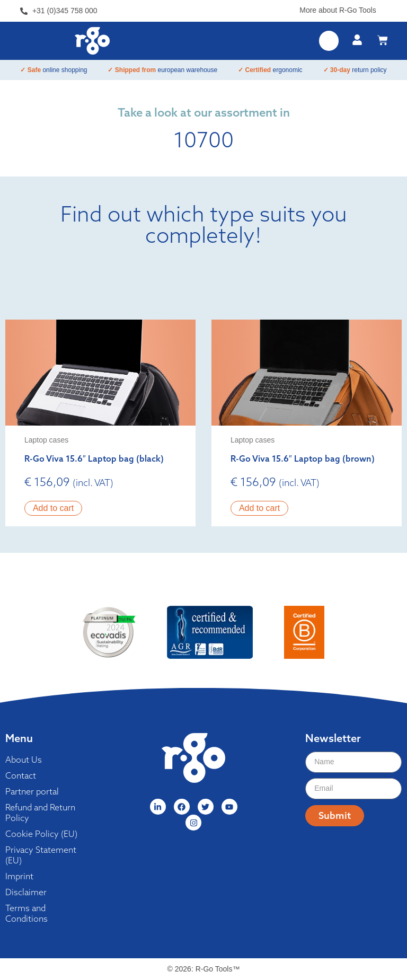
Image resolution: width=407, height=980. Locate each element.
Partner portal (32, 791)
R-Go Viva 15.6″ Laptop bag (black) (94, 458)
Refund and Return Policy (40, 813)
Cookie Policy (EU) (41, 834)
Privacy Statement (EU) (41, 855)
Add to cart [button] (53, 508)
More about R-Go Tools (338, 10)
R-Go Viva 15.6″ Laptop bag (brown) (303, 458)
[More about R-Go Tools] (383, 8)
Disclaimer (26, 892)
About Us (24, 760)
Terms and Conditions (26, 913)
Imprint (19, 876)
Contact (21, 775)
